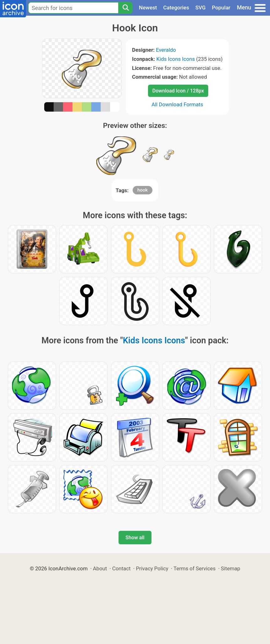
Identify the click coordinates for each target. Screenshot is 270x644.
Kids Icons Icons (176, 59)
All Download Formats (177, 104)
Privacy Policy (152, 568)
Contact (122, 568)
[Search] (125, 8)
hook (143, 190)
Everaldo (166, 50)
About (100, 568)
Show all (135, 538)
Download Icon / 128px (178, 91)
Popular (221, 8)
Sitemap (230, 568)
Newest (148, 8)
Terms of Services (194, 568)
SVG (201, 8)
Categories (176, 8)
